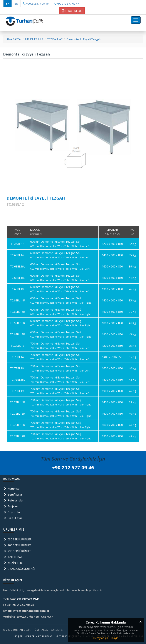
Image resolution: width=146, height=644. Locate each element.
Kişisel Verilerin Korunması (34, 636)
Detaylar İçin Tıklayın (106, 638)
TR (8, 3)
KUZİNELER (13, 563)
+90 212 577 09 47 (68, 3)
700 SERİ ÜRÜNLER (17, 545)
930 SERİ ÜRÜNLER (17, 551)
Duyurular (12, 512)
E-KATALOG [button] (72, 11)
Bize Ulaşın (13, 518)
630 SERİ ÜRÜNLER (17, 539)
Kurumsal (12, 489)
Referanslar (13, 500)
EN (16, 3)
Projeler (11, 506)
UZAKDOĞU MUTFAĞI (19, 569)
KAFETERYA (13, 557)
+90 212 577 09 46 (37, 3)
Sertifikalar (13, 494)
